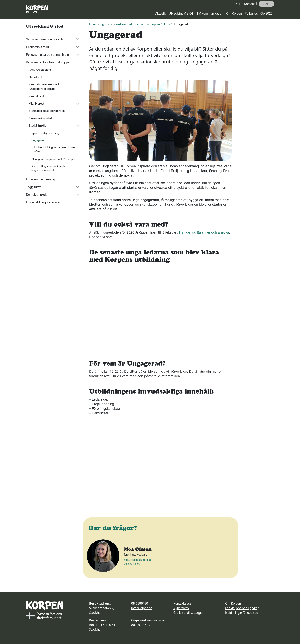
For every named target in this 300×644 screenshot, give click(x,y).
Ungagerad (38, 140)
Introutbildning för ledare (43, 202)
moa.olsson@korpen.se (138, 560)
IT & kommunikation (210, 13)
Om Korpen (234, 13)
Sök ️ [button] (266, 4)
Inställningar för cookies (242, 613)
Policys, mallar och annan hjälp (47, 55)
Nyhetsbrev (181, 608)
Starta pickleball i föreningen (47, 111)
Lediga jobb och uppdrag (242, 608)
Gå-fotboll (35, 77)
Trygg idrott (34, 187)
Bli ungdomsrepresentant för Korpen (53, 159)
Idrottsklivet (36, 96)
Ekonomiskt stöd (37, 47)
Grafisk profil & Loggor (188, 613)
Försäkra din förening (40, 179)
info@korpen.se (142, 608)
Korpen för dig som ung (44, 133)
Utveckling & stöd (181, 13)
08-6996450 (140, 603)
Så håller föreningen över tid (45, 39)
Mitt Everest (36, 104)
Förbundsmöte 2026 (259, 13)
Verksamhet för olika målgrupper (48, 62)
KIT (238, 4)
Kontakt (249, 4)
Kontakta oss (182, 603)
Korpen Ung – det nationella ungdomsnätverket (48, 168)
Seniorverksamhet (40, 118)
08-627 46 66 (132, 564)
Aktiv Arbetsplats (40, 70)
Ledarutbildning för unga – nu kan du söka (56, 149)
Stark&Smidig (37, 126)
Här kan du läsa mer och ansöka (204, 232)
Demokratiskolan (38, 195)
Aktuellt (161, 13)
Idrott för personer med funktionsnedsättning (44, 87)
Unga (166, 24)
